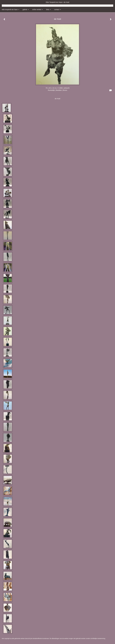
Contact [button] (58, 10)
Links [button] (49, 10)
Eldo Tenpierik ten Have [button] (11, 10)
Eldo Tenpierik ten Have (54, 2)
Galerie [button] (26, 10)
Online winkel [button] (38, 10)
